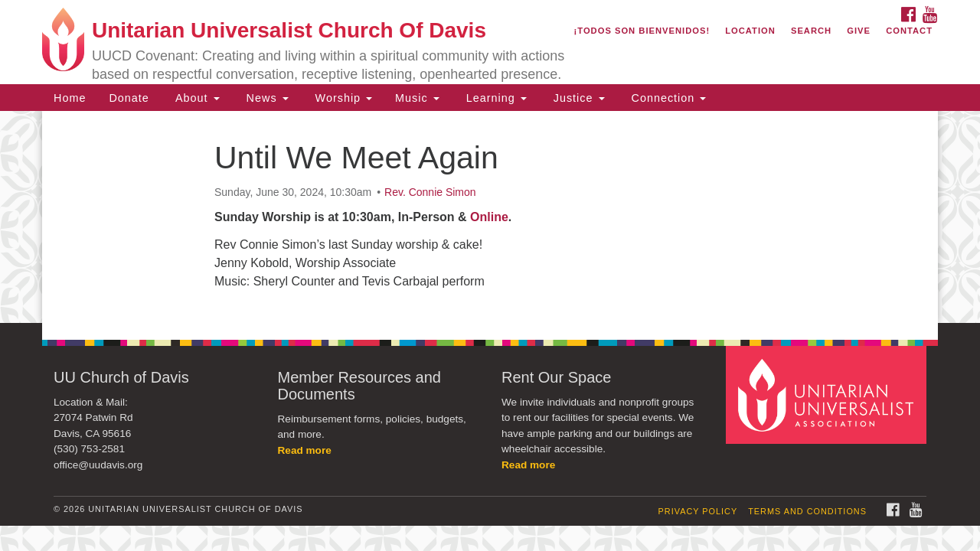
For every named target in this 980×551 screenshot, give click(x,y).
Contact (909, 31)
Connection (667, 98)
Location (750, 31)
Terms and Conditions (807, 511)
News (266, 98)
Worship (342, 98)
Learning (495, 98)
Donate (129, 98)
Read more (305, 450)
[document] (490, 217)
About (196, 98)
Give (859, 31)
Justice (577, 98)
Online (489, 217)
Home (70, 98)
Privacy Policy (698, 511)
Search (811, 31)
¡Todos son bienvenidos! (642, 31)
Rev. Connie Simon (430, 192)
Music (417, 98)
